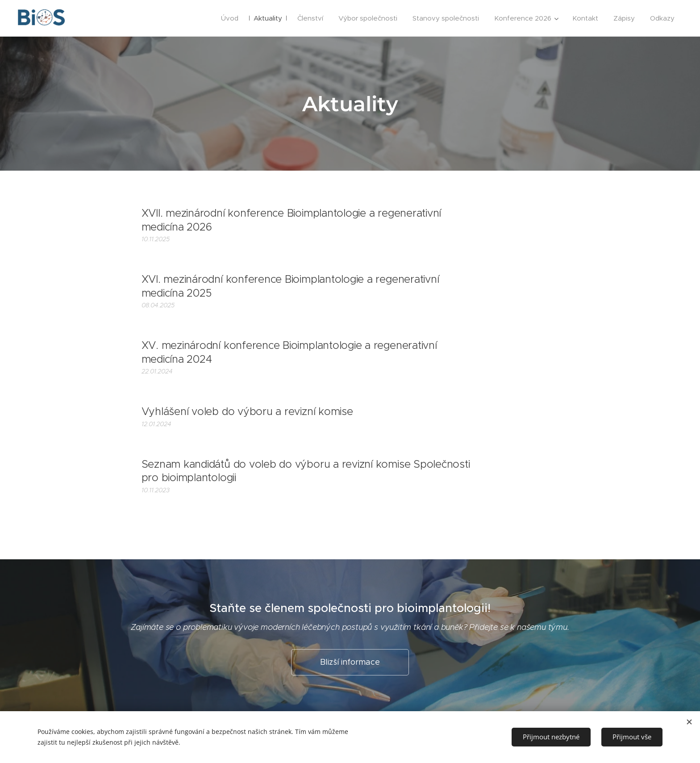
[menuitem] (230, 18)
